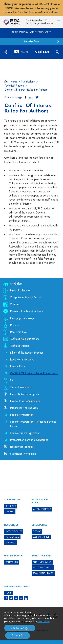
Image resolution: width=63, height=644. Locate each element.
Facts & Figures (14, 531)
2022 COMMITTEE (41, 537)
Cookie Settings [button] (20, 628)
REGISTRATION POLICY (43, 573)
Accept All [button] (18, 635)
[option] (32, 59)
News (8, 593)
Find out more (52, 12)
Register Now (32, 41)
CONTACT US (12, 562)
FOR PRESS (10, 542)
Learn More (44, 621)
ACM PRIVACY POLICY (43, 568)
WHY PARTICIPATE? (42, 509)
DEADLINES (11, 506)
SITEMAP (37, 531)
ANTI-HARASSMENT (42, 562)
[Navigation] (59, 22)
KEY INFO (10, 512)
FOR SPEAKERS (12, 537)
